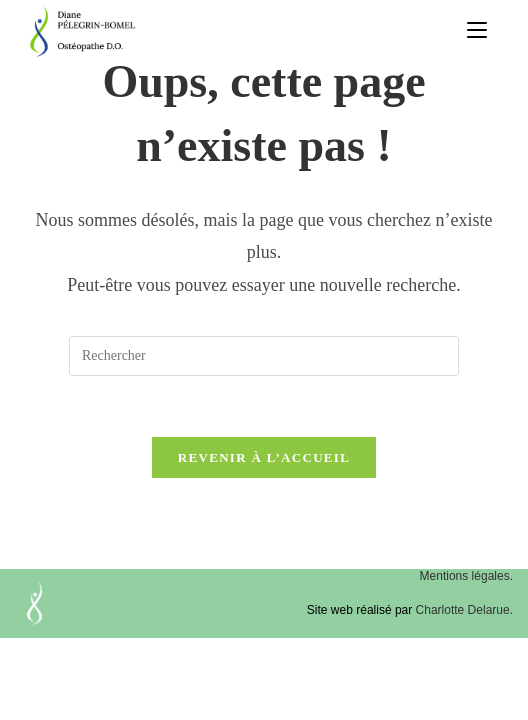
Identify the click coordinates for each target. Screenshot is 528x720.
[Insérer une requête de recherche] (264, 356)
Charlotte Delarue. (464, 610)
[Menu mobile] (477, 31)
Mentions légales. (466, 576)
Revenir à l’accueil (264, 457)
